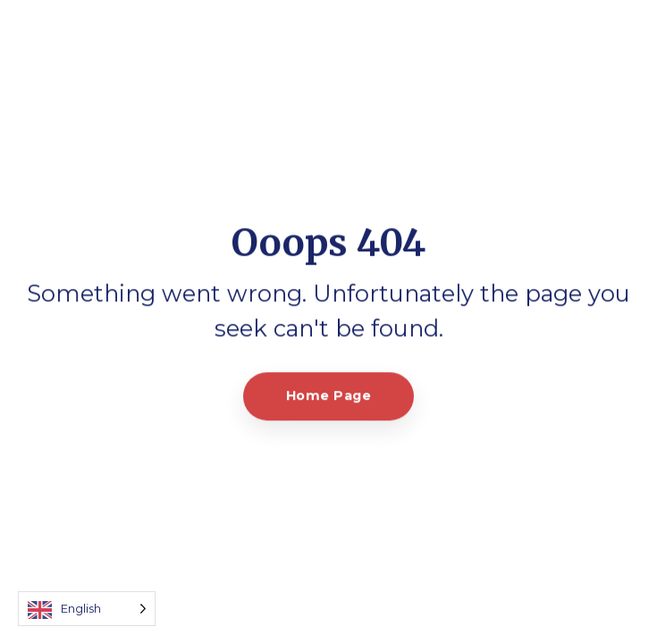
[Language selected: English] (87, 609)
